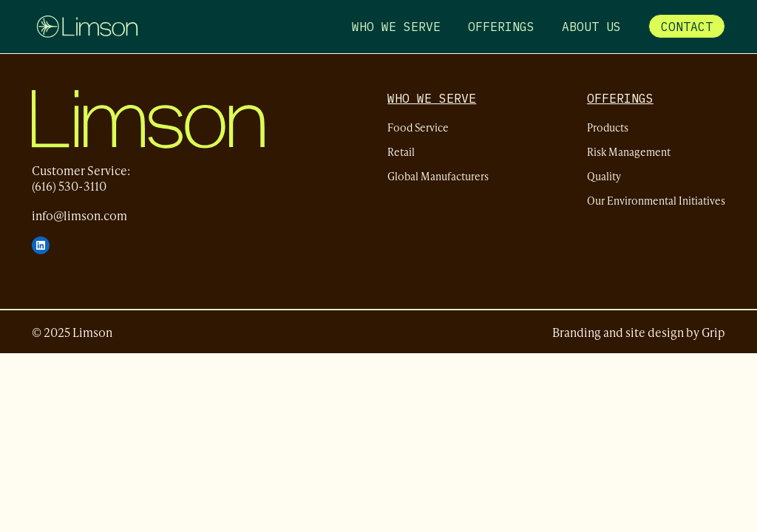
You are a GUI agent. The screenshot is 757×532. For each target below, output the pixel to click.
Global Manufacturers (438, 176)
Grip (713, 332)
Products (608, 127)
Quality (604, 176)
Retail (401, 152)
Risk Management (629, 152)
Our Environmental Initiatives (656, 201)
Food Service (418, 127)
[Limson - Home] (87, 27)
